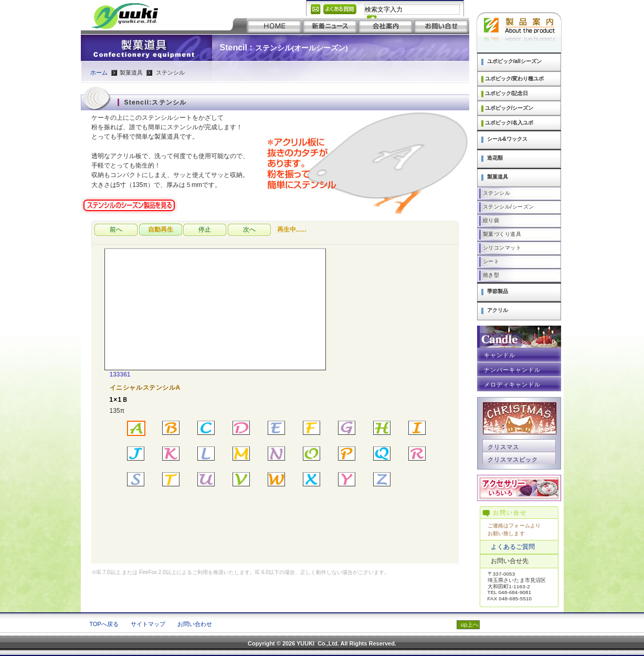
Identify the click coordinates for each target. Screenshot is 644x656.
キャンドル (500, 355)
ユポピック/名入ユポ (509, 123)
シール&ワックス (507, 139)
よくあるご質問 (513, 547)
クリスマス (503, 447)
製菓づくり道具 (502, 234)
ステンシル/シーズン (509, 207)
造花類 (495, 158)
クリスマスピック (513, 460)
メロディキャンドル (513, 384)
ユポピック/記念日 (507, 93)
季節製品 (498, 291)
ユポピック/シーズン (509, 108)
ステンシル (497, 193)
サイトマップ (148, 624)
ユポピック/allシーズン (514, 61)
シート (491, 261)
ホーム (99, 72)
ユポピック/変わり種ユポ (515, 79)
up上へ (470, 624)
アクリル (498, 310)
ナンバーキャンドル (513, 370)
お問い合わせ (195, 624)
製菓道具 (498, 177)
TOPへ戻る (104, 624)
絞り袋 (491, 220)
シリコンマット (502, 248)
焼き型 (491, 275)
